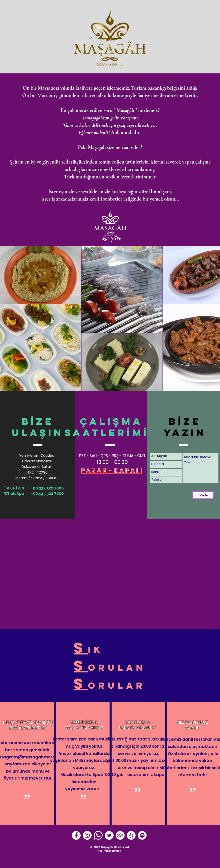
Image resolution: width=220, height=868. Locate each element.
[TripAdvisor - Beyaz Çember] (120, 835)
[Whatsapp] (98, 835)
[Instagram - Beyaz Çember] (87, 835)
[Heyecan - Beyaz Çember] (109, 835)
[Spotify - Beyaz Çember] (142, 835)
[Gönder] (203, 495)
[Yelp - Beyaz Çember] (131, 835)
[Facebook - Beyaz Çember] (76, 835)
